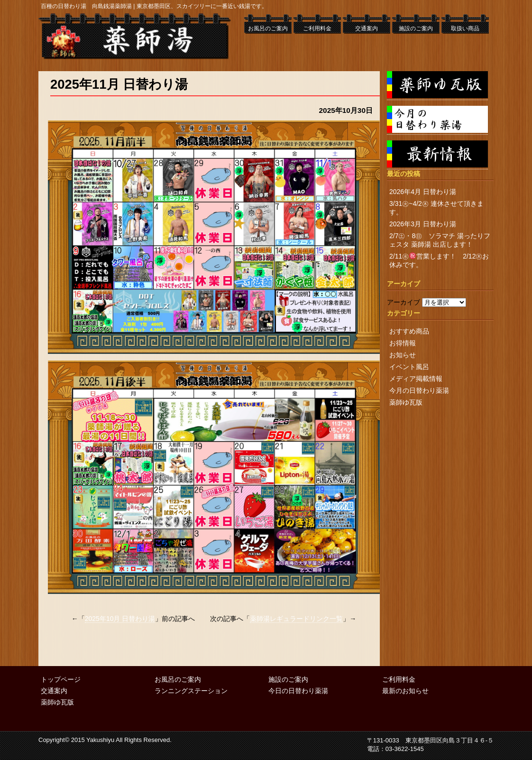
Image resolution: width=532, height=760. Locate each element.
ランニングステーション (191, 691)
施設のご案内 (416, 28)
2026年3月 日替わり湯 (423, 224)
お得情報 (403, 343)
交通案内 (367, 28)
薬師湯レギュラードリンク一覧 (296, 619)
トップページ (61, 679)
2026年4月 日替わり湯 (423, 192)
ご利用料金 (317, 28)
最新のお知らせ (405, 691)
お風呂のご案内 (268, 28)
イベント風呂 (409, 367)
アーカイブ (404, 302)
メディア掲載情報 (416, 379)
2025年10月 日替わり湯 (120, 619)
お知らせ (403, 355)
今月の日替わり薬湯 (419, 390)
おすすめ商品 (409, 331)
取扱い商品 (465, 28)
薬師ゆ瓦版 (406, 402)
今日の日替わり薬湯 (298, 691)
